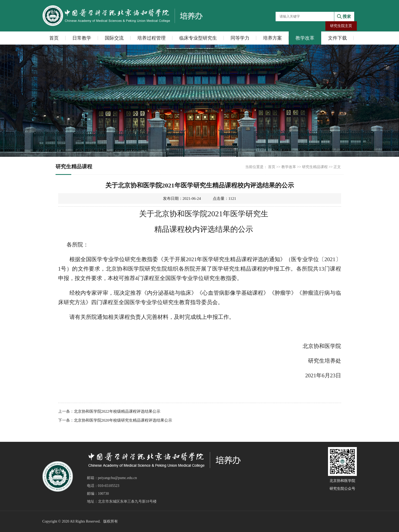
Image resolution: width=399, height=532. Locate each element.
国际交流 (114, 38)
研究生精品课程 (315, 167)
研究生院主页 (341, 26)
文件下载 (337, 38)
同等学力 (240, 38)
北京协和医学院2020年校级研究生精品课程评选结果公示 (123, 420)
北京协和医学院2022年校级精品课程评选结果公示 (117, 411)
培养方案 (272, 38)
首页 (54, 38)
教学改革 (305, 38)
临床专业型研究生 (198, 38)
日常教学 (82, 38)
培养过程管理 (151, 38)
